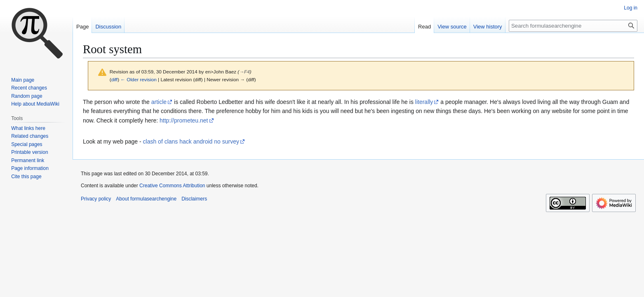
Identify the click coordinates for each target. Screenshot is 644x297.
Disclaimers (194, 199)
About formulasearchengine (146, 199)
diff (114, 79)
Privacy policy (96, 199)
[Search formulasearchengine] (573, 26)
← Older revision (139, 79)
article (159, 102)
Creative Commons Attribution (172, 186)
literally (424, 102)
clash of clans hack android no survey (191, 141)
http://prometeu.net (184, 120)
